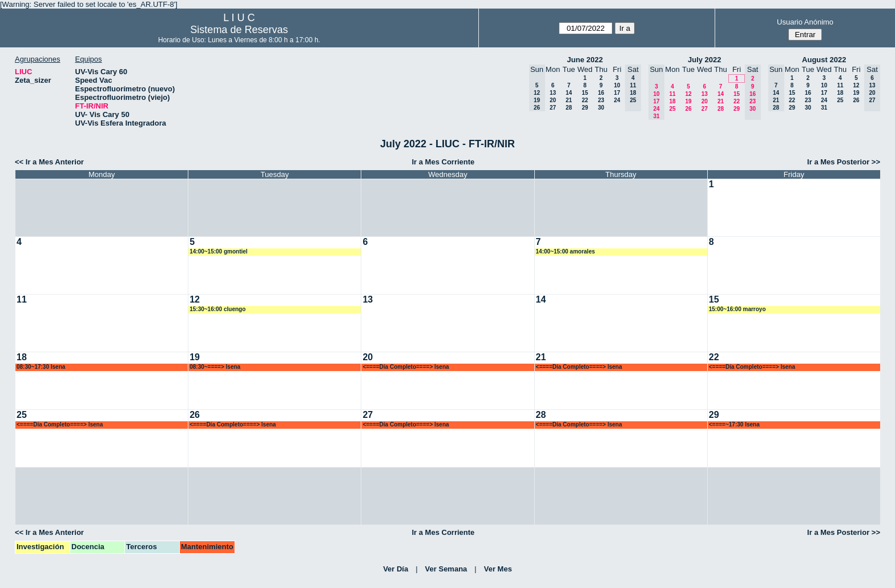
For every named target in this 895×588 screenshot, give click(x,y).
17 (617, 93)
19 (688, 101)
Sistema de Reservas (239, 30)
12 (688, 94)
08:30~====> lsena (215, 367)
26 (688, 109)
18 (672, 101)
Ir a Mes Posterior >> (844, 162)
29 (585, 108)
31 (824, 108)
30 (601, 108)
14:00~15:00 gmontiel (218, 251)
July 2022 (705, 60)
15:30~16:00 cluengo (217, 309)
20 (553, 100)
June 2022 (585, 60)
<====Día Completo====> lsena (406, 367)
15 (585, 93)
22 (585, 100)
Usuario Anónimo (805, 22)
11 (672, 94)
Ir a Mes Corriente (443, 162)
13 (553, 93)
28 (569, 108)
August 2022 (824, 60)
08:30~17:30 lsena (41, 367)
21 (569, 100)
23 (601, 100)
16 (601, 93)
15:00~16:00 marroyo (737, 309)
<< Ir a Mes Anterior (49, 162)
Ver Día (396, 569)
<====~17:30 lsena (734, 424)
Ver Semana (446, 569)
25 (672, 109)
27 (553, 108)
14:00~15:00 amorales (566, 251)
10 (617, 85)
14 (569, 93)
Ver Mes (498, 569)
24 (617, 100)
